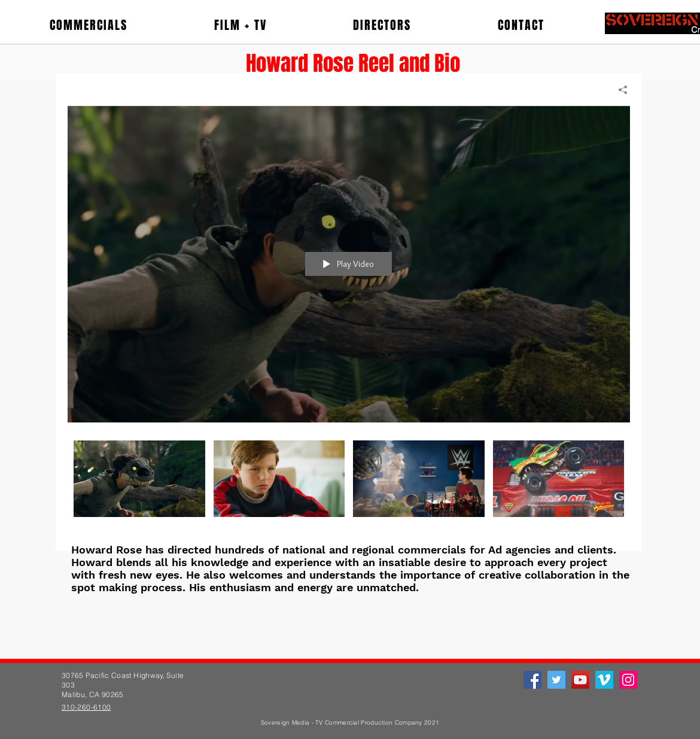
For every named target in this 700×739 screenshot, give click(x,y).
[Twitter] (556, 680)
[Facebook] (532, 680)
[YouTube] (580, 680)
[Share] (618, 90)
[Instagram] (628, 680)
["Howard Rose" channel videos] (349, 487)
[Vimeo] (604, 680)
